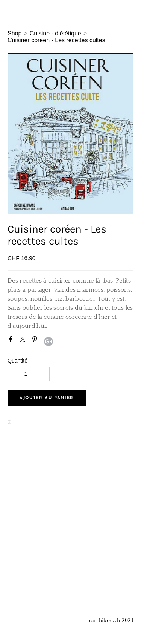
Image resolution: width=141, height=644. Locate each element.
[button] (47, 398)
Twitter (24, 341)
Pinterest (36, 341)
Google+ (49, 341)
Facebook (12, 341)
